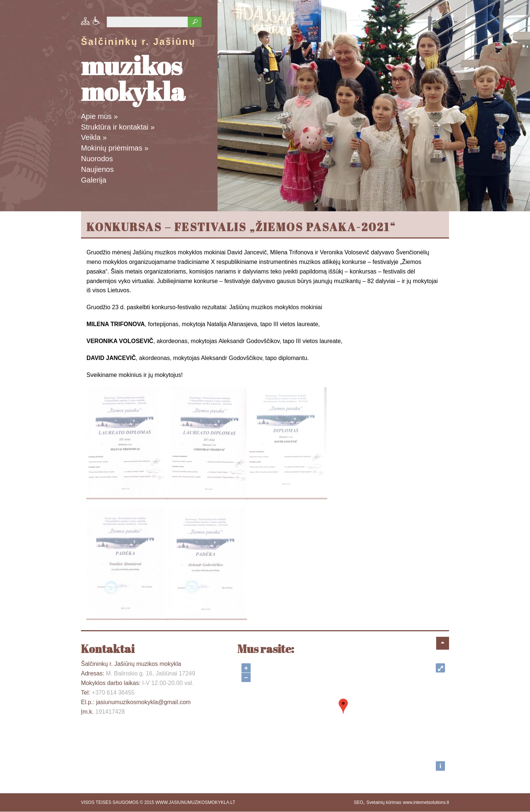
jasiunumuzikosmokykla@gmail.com (143, 702)
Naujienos (97, 169)
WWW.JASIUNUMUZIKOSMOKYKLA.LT (195, 802)
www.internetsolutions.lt (426, 802)
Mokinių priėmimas (115, 148)
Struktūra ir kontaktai (118, 127)
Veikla (94, 137)
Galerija (94, 180)
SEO (358, 802)
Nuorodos (97, 159)
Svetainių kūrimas (384, 802)
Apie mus (99, 116)
